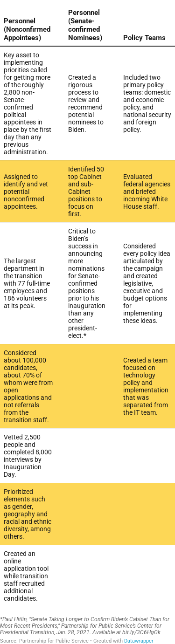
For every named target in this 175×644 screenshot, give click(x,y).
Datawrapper (139, 641)
